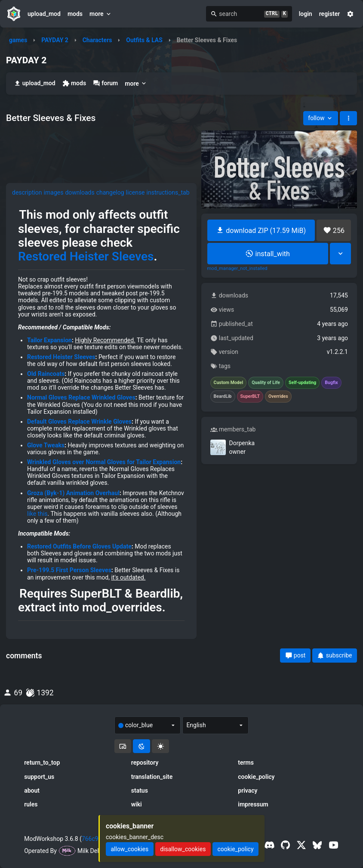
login (306, 14)
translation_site (152, 777)
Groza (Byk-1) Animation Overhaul (73, 493)
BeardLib (223, 397)
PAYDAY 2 (55, 40)
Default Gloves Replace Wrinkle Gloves (79, 422)
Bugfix (331, 383)
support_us (39, 777)
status (140, 790)
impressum (253, 804)
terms (246, 763)
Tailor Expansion (49, 340)
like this (37, 514)
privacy (248, 790)
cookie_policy (256, 777)
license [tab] (135, 192)
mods (75, 14)
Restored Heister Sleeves (86, 257)
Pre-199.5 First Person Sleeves (69, 570)
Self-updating (302, 383)
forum (105, 83)
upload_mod (44, 14)
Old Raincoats (46, 374)
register (330, 14)
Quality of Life (266, 383)
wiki (137, 804)
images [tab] (54, 192)
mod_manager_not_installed (237, 269)
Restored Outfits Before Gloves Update (79, 546)
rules (31, 804)
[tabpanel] (101, 417)
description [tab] (27, 192)
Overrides (278, 397)
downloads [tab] (80, 192)
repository (145, 763)
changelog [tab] (110, 192)
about (32, 790)
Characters (97, 40)
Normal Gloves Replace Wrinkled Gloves (81, 397)
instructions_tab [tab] (168, 192)
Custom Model (229, 383)
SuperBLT (250, 397)
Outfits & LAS (144, 40)
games (18, 40)
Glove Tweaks (46, 445)
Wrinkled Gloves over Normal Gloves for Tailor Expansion (104, 462)
